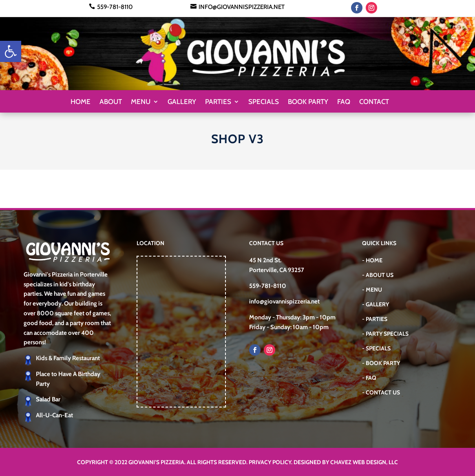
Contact (374, 102)
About (111, 102)
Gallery (182, 102)
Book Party (308, 102)
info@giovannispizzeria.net (242, 7)
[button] (11, 51)
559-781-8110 (115, 7)
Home (81, 102)
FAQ (344, 102)
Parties (218, 102)
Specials (264, 102)
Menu (141, 102)
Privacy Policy (270, 462)
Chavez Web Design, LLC (364, 462)
